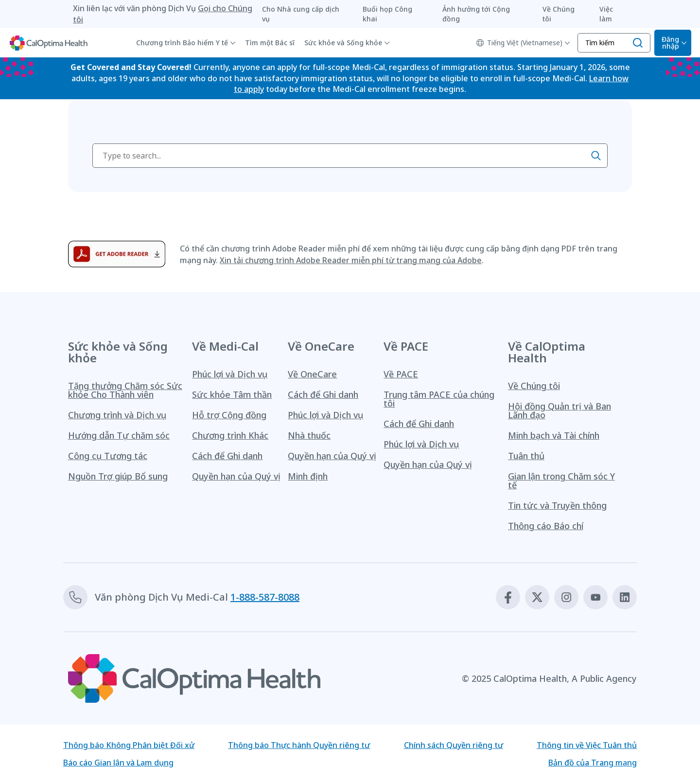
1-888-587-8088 (265, 597)
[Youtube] (595, 597)
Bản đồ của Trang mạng (593, 763)
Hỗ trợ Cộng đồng (229, 415)
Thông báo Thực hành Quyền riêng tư (299, 745)
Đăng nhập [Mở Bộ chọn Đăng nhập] (670, 43)
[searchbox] (350, 156)
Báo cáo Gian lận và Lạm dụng (118, 763)
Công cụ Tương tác (108, 456)
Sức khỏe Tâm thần (232, 394)
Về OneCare (312, 374)
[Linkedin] (625, 597)
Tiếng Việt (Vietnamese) (519, 43)
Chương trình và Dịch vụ (117, 415)
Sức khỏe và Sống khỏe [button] (343, 43)
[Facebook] (508, 597)
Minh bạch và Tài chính (554, 435)
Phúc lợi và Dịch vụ (230, 374)
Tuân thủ (526, 456)
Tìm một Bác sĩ (270, 43)
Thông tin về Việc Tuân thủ (587, 745)
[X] (537, 597)
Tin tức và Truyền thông (557, 505)
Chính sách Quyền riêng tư (454, 745)
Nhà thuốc (309, 435)
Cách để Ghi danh (227, 456)
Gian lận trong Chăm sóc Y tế (561, 480)
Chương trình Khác (230, 435)
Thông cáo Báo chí (546, 526)
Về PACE (401, 374)
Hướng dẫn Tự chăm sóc (119, 435)
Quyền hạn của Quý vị (236, 476)
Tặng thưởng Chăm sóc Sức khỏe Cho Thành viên (125, 390)
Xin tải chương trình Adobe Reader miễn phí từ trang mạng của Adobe (351, 260)
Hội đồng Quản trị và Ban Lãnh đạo (560, 410)
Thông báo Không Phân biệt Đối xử (129, 745)
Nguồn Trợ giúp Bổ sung (118, 476)
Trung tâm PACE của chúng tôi (439, 399)
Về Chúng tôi (534, 386)
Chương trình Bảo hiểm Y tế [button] (182, 43)
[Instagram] (566, 597)
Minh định (308, 476)
